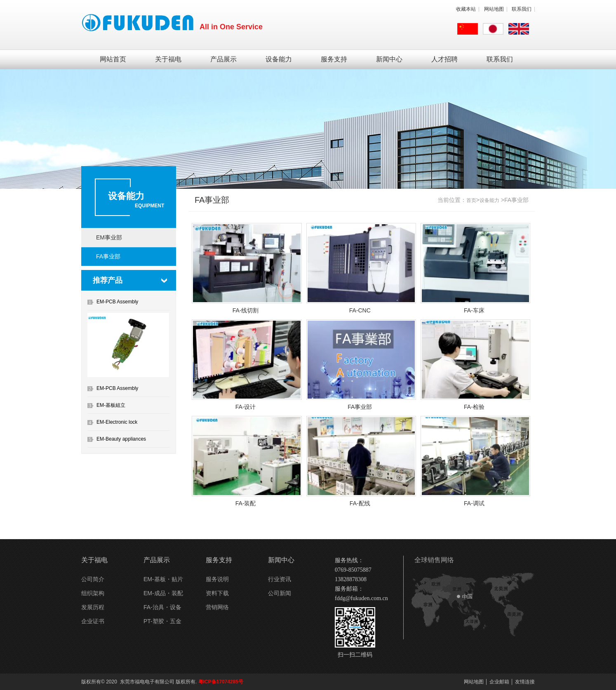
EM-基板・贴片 (163, 579)
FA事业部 (108, 256)
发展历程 (93, 607)
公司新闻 (280, 593)
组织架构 (93, 593)
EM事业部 (109, 237)
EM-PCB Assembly (117, 302)
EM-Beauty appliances (121, 439)
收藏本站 (466, 9)
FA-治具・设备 (162, 607)
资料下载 (217, 593)
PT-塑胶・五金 (162, 621)
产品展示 (223, 59)
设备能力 (279, 59)
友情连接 (525, 682)
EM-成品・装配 (163, 593)
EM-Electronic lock (117, 422)
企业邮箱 (499, 682)
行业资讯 (280, 579)
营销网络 (217, 607)
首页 (471, 200)
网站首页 (113, 59)
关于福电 (168, 59)
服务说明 (217, 579)
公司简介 (93, 579)
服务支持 (334, 59)
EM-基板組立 (111, 405)
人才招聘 (444, 59)
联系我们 (522, 9)
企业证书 (93, 621)
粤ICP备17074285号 (221, 682)
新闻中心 (389, 59)
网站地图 (494, 9)
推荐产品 (108, 280)
